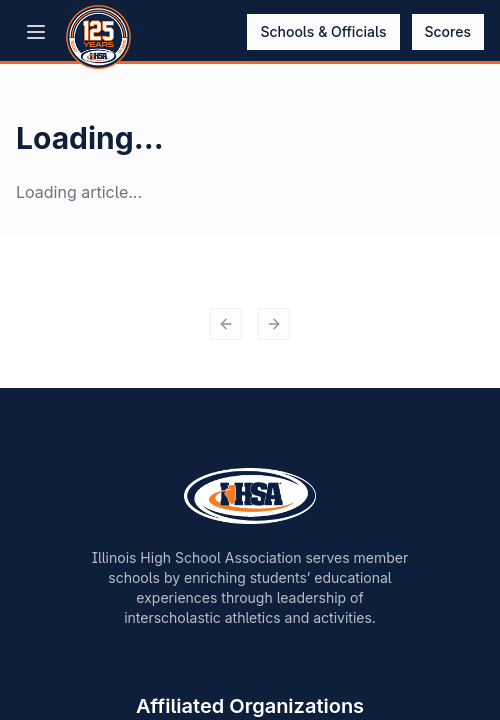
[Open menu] (36, 32)
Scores (448, 31)
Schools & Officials (323, 31)
